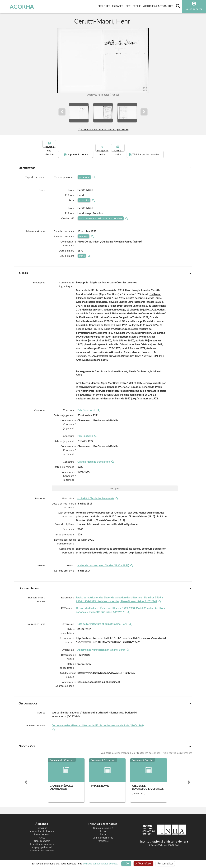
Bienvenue (42, 825)
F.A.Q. (42, 835)
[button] (62, 112)
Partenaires (103, 838)
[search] (178, 6)
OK (126, 864)
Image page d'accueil (42, 845)
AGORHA (18, 6)
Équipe (103, 832)
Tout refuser (143, 864)
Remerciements (42, 832)
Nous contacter (42, 838)
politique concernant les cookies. (101, 864)
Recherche (134, 5)
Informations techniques (42, 829)
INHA (103, 829)
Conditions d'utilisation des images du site (103, 129)
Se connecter (194, 9)
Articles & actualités (159, 5)
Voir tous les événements (115, 750)
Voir (115, 486)
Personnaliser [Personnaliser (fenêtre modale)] (165, 864)
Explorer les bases (111, 5)
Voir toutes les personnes (146, 750)
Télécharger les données (139, 152)
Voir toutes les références (178, 750)
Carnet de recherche (103, 835)
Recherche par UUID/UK (42, 848)
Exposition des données (42, 841)
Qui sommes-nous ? (103, 825)
